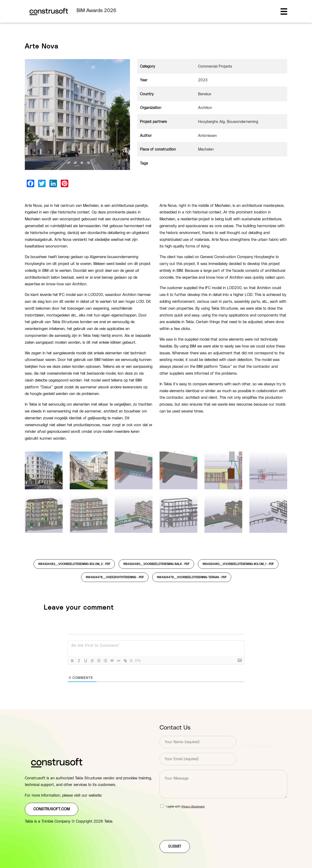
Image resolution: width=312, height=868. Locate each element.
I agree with (185, 807)
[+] (138, 660)
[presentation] (195, 832)
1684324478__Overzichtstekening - (115, 577)
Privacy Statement (193, 807)
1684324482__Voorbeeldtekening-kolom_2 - (74, 564)
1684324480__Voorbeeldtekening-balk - (156, 564)
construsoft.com (52, 809)
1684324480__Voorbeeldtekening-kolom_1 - (238, 564)
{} (131, 660)
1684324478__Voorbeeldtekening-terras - (192, 577)
